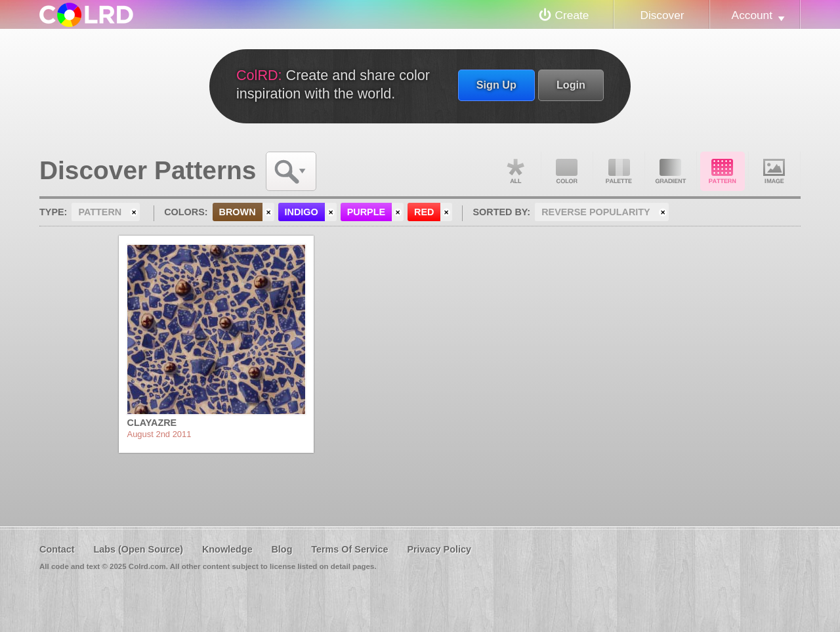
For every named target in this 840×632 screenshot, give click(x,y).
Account (752, 15)
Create (572, 15)
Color (567, 171)
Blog (282, 549)
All (515, 171)
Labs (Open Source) (138, 549)
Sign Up (496, 85)
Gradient (671, 171)
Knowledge (227, 549)
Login (571, 85)
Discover (662, 15)
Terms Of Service (349, 549)
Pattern (723, 171)
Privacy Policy (439, 549)
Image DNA (774, 171)
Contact (57, 549)
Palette (619, 171)
